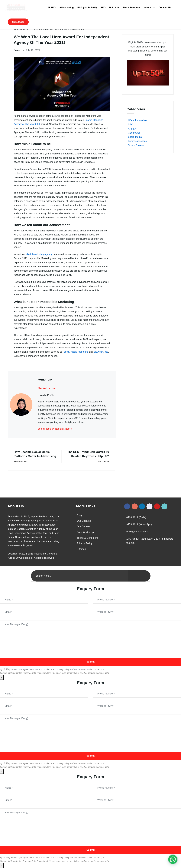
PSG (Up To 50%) (87, 8)
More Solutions (132, 8)
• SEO (130, 125)
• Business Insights (137, 141)
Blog (79, 515)
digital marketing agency (39, 254)
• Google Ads (134, 133)
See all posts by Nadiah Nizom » (55, 429)
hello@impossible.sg (138, 532)
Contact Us (165, 8)
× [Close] (2, 677)
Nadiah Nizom (22, 29)
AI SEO (51, 8)
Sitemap (81, 549)
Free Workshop (85, 532)
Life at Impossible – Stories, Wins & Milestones (59, 29)
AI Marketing (67, 8)
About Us (149, 8)
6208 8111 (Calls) (136, 517)
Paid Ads (114, 8)
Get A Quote (18, 22)
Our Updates (84, 521)
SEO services (101, 352)
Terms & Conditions (88, 538)
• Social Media (134, 137)
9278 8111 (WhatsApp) (139, 524)
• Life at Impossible (137, 120)
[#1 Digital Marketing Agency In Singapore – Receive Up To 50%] (173, 859)
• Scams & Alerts (135, 145)
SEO (103, 8)
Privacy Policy (85, 543)
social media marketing (76, 352)
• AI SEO (131, 129)
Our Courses (84, 527)
